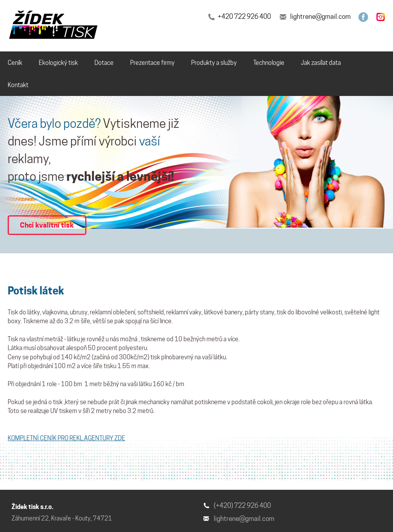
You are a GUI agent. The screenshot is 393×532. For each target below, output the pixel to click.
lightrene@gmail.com (320, 17)
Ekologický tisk (58, 63)
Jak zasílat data (321, 63)
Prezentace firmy (152, 63)
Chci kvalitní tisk (47, 225)
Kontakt (18, 85)
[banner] (54, 26)
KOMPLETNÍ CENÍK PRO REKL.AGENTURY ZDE (66, 438)
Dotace (104, 63)
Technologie (269, 63)
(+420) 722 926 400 (242, 506)
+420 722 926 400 (244, 17)
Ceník (15, 63)
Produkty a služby (214, 63)
